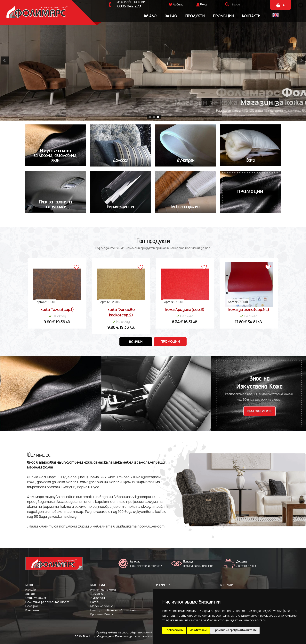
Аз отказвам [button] (198, 630)
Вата (94, 602)
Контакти (251, 16)
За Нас (171, 16)
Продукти (195, 16)
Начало (149, 16)
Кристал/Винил (102, 614)
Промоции (223, 16)
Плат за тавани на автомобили (114, 610)
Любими (176, 4)
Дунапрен (98, 598)
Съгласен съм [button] (174, 630)
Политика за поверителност (47, 602)
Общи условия (36, 598)
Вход (203, 4)
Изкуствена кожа (103, 590)
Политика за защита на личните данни (142, 636)
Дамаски (97, 594)
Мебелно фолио (102, 606)
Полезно (32, 606)
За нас (30, 594)
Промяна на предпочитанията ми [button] (235, 630)
